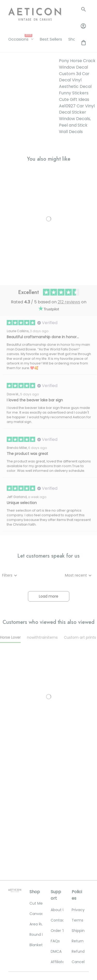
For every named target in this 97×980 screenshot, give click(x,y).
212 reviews (69, 203)
